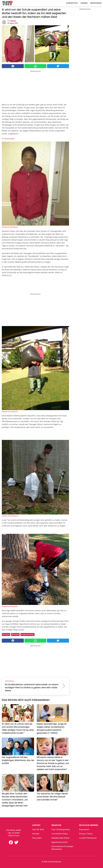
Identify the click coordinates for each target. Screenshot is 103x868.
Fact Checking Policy (61, 829)
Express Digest (9, 138)
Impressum (84, 829)
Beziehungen (96, 3)
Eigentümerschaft (59, 842)
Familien (84, 3)
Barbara (13, 21)
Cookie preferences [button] (88, 838)
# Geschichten (28, 634)
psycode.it (37, 838)
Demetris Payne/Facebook (10, 227)
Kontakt (36, 834)
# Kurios (6, 634)
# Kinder (15, 634)
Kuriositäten (72, 3)
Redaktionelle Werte (60, 838)
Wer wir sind (38, 829)
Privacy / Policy (86, 834)
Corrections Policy (60, 834)
